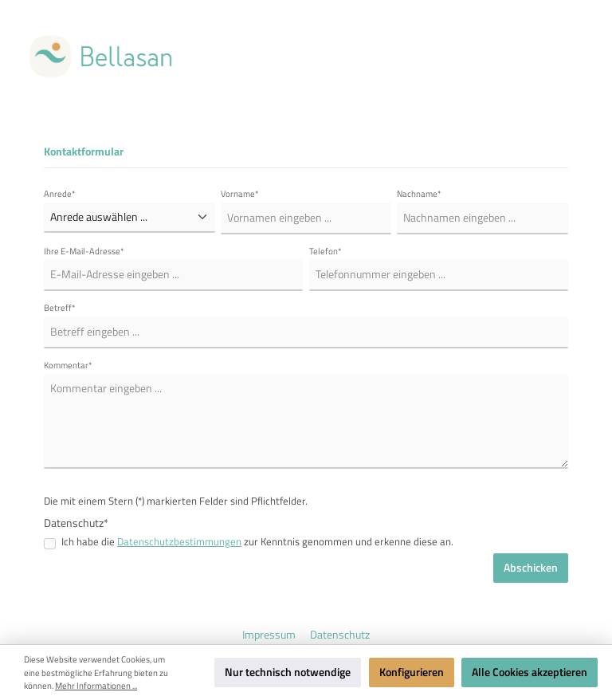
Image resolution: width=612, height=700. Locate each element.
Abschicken (531, 568)
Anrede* (60, 194)
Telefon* (326, 251)
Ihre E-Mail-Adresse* (84, 251)
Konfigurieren (412, 672)
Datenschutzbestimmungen (179, 542)
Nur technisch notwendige (288, 672)
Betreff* (60, 308)
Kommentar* (68, 365)
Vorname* (240, 194)
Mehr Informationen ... (96, 686)
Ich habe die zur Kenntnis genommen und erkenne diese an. (257, 542)
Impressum (270, 635)
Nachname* (419, 194)
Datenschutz (340, 635)
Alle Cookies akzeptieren (530, 672)
